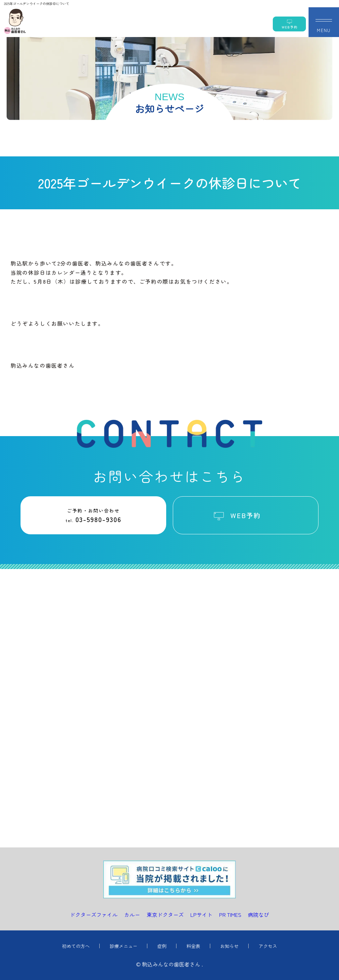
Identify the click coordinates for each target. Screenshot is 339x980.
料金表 (193, 946)
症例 (162, 946)
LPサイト (201, 915)
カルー (132, 915)
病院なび (259, 915)
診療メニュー (123, 946)
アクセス (268, 946)
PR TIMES (230, 915)
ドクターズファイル (94, 915)
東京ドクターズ (165, 915)
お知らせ (229, 946)
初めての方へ (76, 946)
